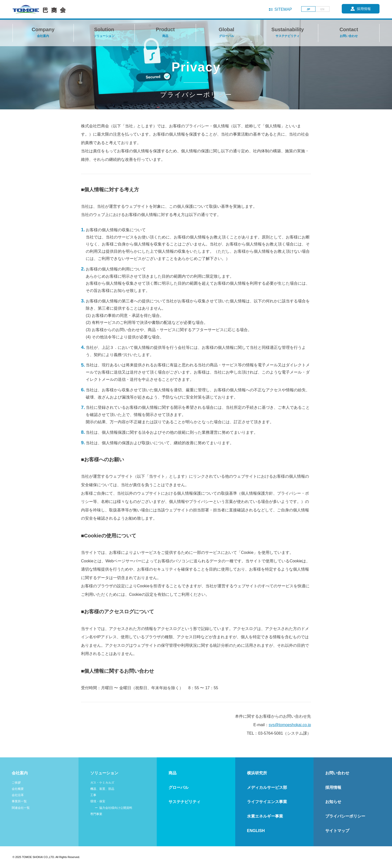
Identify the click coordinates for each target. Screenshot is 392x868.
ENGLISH (256, 831)
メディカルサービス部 (267, 787)
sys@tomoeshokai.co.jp (290, 725)
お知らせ (333, 802)
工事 (93, 795)
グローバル (178, 787)
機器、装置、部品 (102, 789)
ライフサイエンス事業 (267, 802)
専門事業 (96, 814)
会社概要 (18, 789)
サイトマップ (337, 831)
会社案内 (20, 773)
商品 (172, 773)
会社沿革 (18, 795)
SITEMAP (283, 9)
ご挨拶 (16, 783)
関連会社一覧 (21, 808)
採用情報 (333, 787)
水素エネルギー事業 (265, 816)
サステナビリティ (184, 802)
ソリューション (104, 773)
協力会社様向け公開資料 (116, 808)
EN (322, 9)
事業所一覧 (19, 801)
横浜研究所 (257, 773)
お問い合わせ (337, 773)
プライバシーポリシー (345, 816)
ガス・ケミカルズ (102, 783)
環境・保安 (98, 801)
